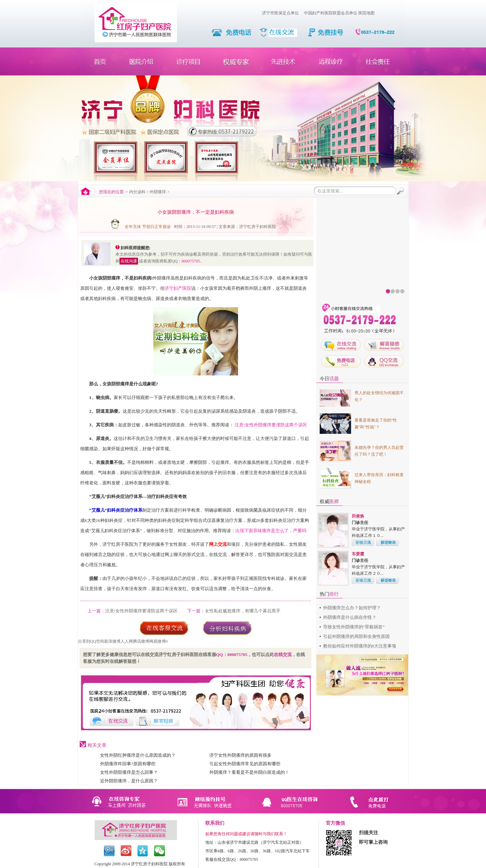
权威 (329, 502)
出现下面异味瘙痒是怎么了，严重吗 (271, 531)
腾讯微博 (141, 641)
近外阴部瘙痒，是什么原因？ (129, 781)
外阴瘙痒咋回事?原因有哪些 (128, 764)
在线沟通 (129, 261)
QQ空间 (97, 641)
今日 (329, 379)
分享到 (84, 641)
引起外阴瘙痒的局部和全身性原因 (356, 636)
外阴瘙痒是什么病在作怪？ (350, 617)
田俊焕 (358, 516)
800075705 (191, 261)
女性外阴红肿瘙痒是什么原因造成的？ (138, 755)
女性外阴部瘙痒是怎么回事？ (129, 772)
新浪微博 (112, 641)
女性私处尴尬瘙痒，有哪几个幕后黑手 (243, 611)
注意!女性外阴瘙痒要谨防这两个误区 (271, 425)
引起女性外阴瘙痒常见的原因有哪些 (245, 764)
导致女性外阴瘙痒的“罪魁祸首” (354, 627)
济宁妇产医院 (178, 288)
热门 (329, 594)
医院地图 (366, 13)
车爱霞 (358, 554)
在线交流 (283, 654)
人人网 (127, 641)
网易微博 (157, 641)
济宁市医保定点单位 (280, 13)
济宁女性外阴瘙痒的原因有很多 (240, 755)
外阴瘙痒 (158, 192)
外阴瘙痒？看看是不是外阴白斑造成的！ (249, 772)
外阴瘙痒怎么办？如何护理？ (352, 608)
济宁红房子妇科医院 (258, 227)
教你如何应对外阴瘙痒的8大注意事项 (360, 646)
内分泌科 (137, 192)
